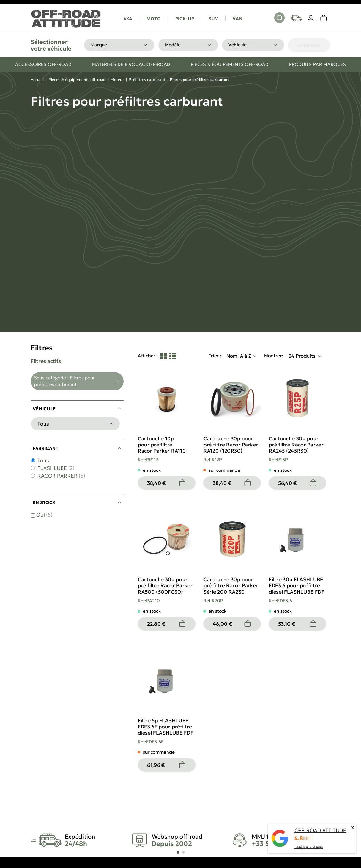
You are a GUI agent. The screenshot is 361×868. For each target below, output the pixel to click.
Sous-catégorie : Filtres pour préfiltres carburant (64, 381)
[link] (324, 18)
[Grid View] (164, 356)
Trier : (215, 356)
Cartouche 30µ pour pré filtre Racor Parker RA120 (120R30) (231, 445)
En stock (44, 502)
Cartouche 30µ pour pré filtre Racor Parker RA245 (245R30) (296, 445)
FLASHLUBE (56, 468)
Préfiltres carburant (147, 80)
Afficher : (148, 356)
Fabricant (45, 448)
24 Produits (303, 356)
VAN (238, 19)
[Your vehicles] (297, 18)
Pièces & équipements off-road (77, 80)
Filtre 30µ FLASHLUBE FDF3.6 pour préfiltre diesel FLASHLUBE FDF (296, 585)
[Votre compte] (311, 18)
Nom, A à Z (239, 356)
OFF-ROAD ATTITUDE (320, 830)
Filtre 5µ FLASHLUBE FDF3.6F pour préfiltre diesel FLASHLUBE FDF (165, 727)
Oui (44, 515)
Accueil (37, 80)
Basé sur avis (308, 847)
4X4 (128, 19)
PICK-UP (185, 19)
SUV (213, 19)
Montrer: (274, 356)
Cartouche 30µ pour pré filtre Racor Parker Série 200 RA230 (231, 585)
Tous (43, 460)
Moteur (117, 80)
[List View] (173, 356)
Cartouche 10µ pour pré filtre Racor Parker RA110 (162, 445)
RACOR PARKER (61, 476)
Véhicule (44, 409)
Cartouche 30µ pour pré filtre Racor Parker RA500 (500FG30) (165, 585)
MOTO (154, 19)
